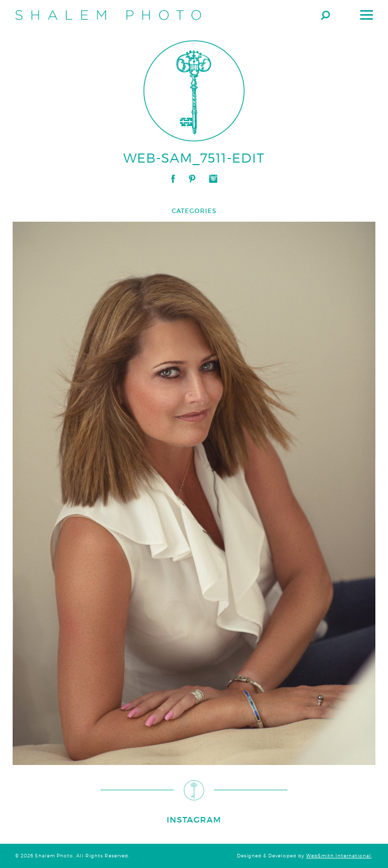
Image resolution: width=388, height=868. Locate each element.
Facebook (173, 179)
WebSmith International (339, 856)
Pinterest (192, 179)
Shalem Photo (108, 15)
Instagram (213, 179)
